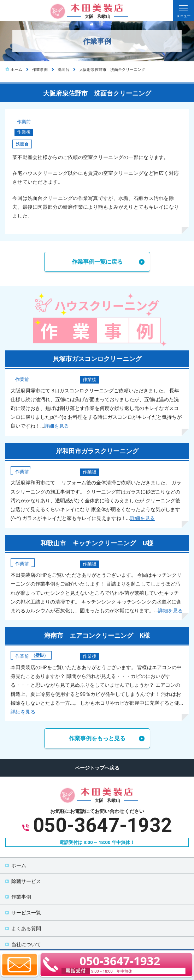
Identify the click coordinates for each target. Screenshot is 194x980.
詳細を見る (57, 426)
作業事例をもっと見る (97, 738)
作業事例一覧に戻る (97, 262)
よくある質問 (26, 928)
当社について (26, 944)
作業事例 (21, 897)
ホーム (19, 865)
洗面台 (22, 144)
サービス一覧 (26, 912)
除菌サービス (26, 881)
